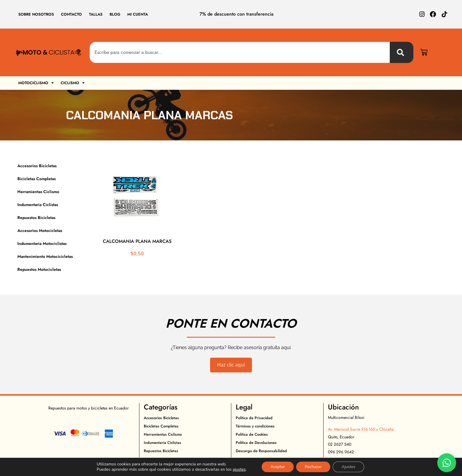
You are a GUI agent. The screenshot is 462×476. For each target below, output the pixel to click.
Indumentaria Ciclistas (38, 205)
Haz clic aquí (231, 365)
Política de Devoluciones (256, 443)
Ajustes (349, 467)
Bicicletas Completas (37, 179)
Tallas (96, 14)
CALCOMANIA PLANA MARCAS (137, 241)
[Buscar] (402, 52)
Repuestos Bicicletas (36, 218)
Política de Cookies (252, 434)
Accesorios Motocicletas (40, 230)
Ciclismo (73, 83)
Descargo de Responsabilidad (261, 451)
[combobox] (240, 52)
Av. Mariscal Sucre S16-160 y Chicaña (361, 429)
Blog (115, 14)
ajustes (239, 470)
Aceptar (277, 467)
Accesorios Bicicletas (37, 166)
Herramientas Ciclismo (38, 192)
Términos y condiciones (255, 426)
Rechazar (313, 467)
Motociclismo (36, 83)
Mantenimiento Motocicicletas (45, 256)
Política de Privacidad (254, 418)
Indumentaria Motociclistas (42, 243)
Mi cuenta (138, 14)
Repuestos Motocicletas (39, 269)
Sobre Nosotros (36, 14)
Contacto (71, 14)
